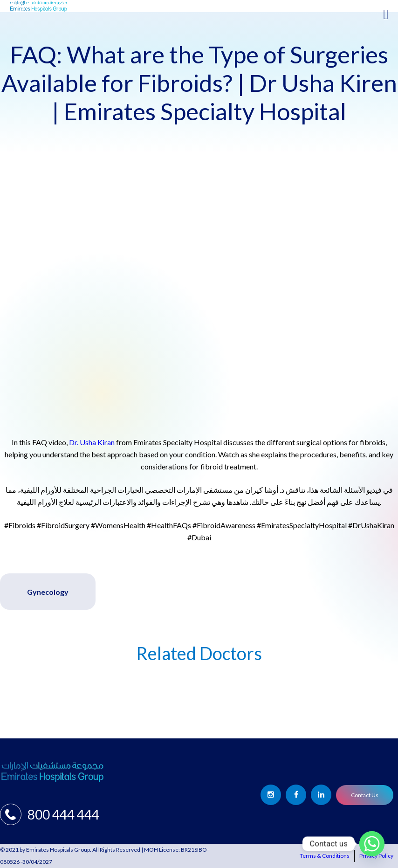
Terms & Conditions (325, 856)
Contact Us (365, 795)
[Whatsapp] (372, 844)
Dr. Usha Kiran (92, 442)
